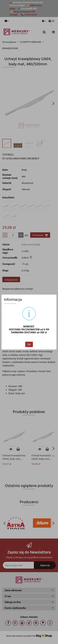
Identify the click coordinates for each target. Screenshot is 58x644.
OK (29, 344)
